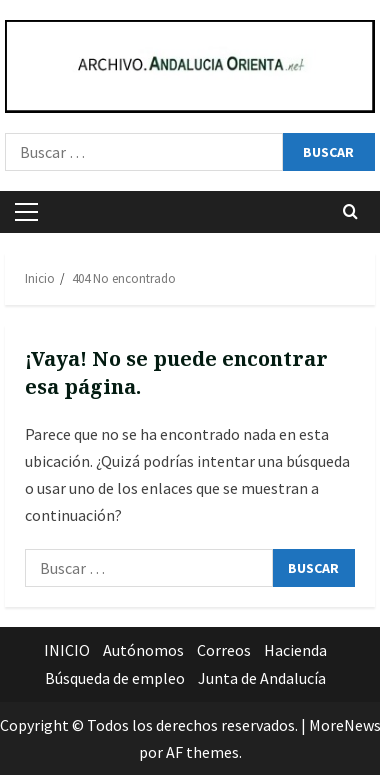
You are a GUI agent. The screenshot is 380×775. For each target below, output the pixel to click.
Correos (224, 650)
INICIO (67, 650)
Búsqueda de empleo (115, 678)
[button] (26, 212)
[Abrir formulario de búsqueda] (350, 211)
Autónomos (143, 650)
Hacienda (295, 650)
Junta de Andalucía (262, 678)
